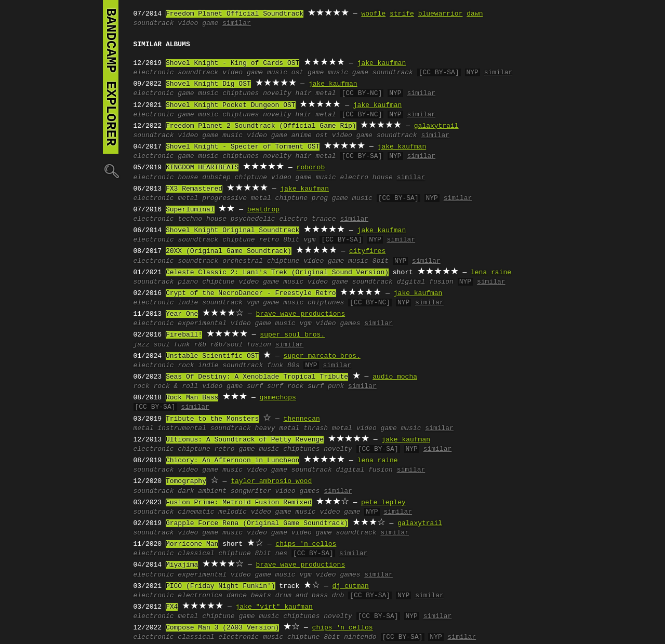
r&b (200, 345)
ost (297, 73)
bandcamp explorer (111, 77)
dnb (338, 596)
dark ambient (202, 491)
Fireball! (184, 335)
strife (402, 14)
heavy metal (277, 428)
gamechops (278, 398)
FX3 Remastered (194, 189)
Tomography (186, 481)
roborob (311, 168)
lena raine (491, 273)
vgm (309, 240)
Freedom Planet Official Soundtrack (235, 14)
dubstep (216, 178)
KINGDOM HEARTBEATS (202, 168)
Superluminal (190, 210)
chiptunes (241, 93)
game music (328, 73)
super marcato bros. (322, 356)
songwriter (251, 491)
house (188, 178)
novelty (277, 93)
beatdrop (263, 210)
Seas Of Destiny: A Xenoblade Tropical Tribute (257, 377)
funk (182, 345)
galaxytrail (436, 126)
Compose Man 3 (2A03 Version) (222, 628)
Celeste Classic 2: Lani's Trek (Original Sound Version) (277, 273)
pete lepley (383, 503)
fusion (259, 345)
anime (302, 136)
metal (188, 198)
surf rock (285, 386)
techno (190, 219)
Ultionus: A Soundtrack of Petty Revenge (245, 440)
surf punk (326, 386)
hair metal (316, 93)
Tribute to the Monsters (212, 419)
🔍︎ (111, 171)
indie (188, 303)
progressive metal (237, 198)
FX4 (172, 607)
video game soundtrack (375, 136)
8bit (291, 240)
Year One (182, 314)
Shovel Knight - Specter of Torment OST (243, 147)
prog (320, 198)
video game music (255, 73)
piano (188, 282)
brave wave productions (301, 314)
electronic (154, 73)
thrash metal (328, 428)
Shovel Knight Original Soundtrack (232, 231)
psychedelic (253, 219)
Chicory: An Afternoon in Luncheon (232, 461)
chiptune (251, 178)
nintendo (360, 637)
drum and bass (302, 596)
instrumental (182, 428)
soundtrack (154, 23)
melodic (232, 512)
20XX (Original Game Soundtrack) (229, 251)
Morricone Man (192, 544)
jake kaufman (382, 63)
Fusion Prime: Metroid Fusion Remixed (239, 503)
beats (261, 596)
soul (162, 345)
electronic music (251, 637)
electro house (366, 178)
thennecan (302, 419)
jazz (142, 345)
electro (293, 219)
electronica (200, 596)
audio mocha (395, 377)
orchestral (243, 261)
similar (237, 23)
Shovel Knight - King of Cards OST (232, 63)
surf (255, 386)
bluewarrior (441, 14)
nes (281, 554)
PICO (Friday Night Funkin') (221, 586)
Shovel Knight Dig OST (208, 84)
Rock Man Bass (192, 398)
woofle (373, 14)
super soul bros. (292, 335)
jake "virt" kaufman (274, 607)
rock (186, 366)
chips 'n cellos (306, 544)
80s (293, 366)
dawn (475, 14)
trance (324, 219)
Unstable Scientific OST (212, 356)
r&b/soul (227, 345)
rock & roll (176, 386)
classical (196, 554)
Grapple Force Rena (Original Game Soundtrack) (257, 524)
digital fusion (425, 282)
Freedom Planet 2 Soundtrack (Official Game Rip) (261, 126)
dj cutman (351, 586)
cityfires (367, 251)
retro (269, 240)
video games (338, 324)
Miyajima (182, 565)
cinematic (196, 512)
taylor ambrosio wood (271, 481)
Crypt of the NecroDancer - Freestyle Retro (251, 293)
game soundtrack (383, 73)
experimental (202, 324)
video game (198, 23)
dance (237, 596)
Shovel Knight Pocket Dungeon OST (231, 105)
